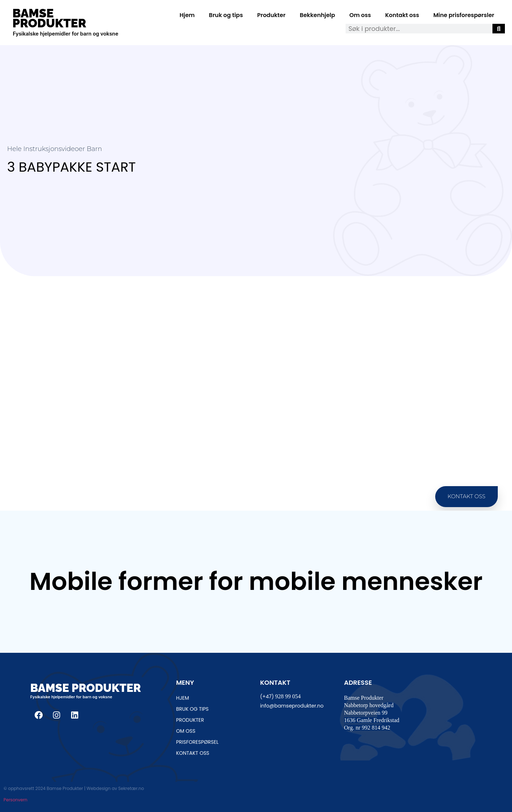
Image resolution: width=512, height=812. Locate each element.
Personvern (15, 800)
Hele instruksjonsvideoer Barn (55, 149)
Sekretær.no (131, 788)
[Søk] (499, 29)
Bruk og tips (226, 15)
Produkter (271, 15)
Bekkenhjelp (318, 15)
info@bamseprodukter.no (292, 706)
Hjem (187, 15)
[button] (466, 497)
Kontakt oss (402, 15)
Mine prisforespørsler (464, 15)
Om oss (360, 15)
